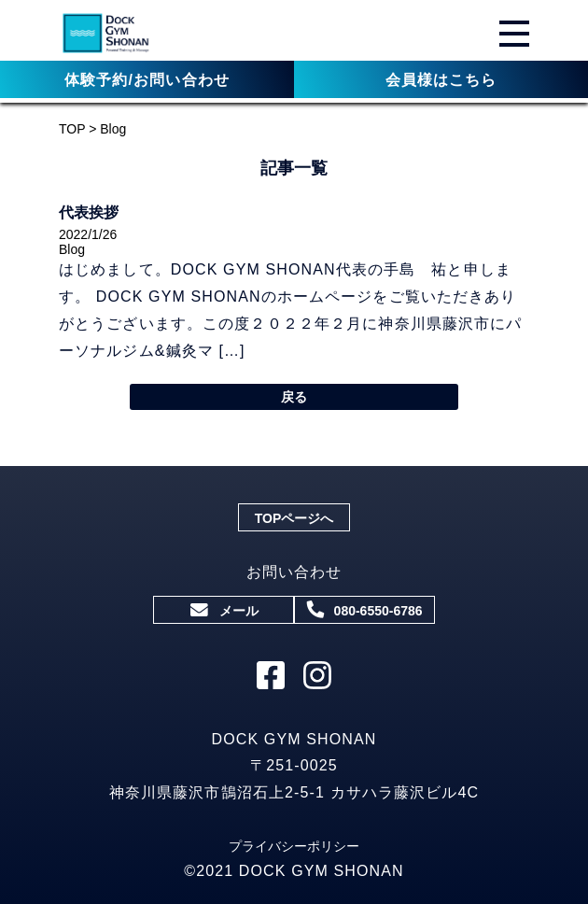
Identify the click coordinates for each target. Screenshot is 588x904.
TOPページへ (294, 518)
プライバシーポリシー (294, 846)
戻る (294, 397)
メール (224, 611)
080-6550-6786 (365, 609)
